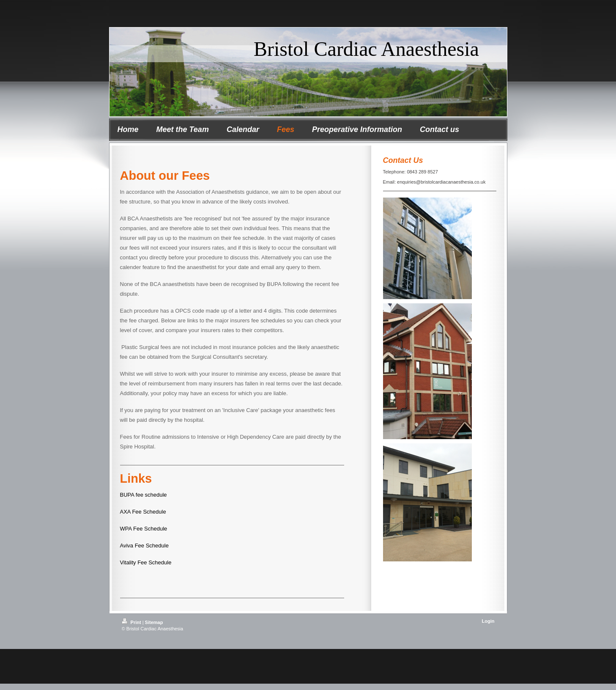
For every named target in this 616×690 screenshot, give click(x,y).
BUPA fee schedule (144, 495)
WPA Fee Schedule (144, 529)
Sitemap (154, 622)
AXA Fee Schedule (143, 512)
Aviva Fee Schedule (144, 546)
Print (132, 622)
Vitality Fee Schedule (146, 562)
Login (488, 621)
